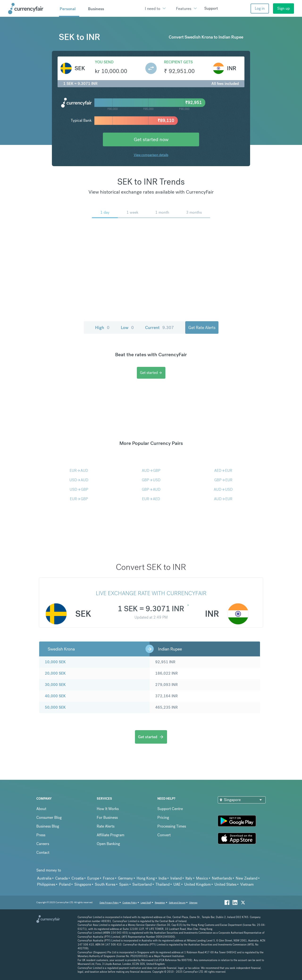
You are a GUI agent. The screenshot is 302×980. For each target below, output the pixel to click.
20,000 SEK (55, 673)
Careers (43, 844)
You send (104, 62)
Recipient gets (178, 62)
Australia (44, 878)
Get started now (151, 139)
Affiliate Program (111, 835)
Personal (68, 9)
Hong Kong (146, 878)
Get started (151, 373)
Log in (260, 8)
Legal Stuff (146, 903)
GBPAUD (151, 489)
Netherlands (222, 878)
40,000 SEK (55, 696)
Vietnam (247, 884)
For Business (107, 817)
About (41, 809)
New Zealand (247, 878)
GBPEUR (223, 480)
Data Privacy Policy (109, 903)
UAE (177, 884)
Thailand (163, 884)
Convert (164, 835)
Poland (65, 884)
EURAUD (79, 470)
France (109, 878)
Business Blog (48, 826)
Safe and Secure (177, 903)
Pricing (163, 817)
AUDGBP (151, 470)
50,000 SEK (55, 707)
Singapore (83, 884)
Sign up (283, 8)
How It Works (108, 809)
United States (225, 884)
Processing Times (172, 826)
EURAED (151, 499)
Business (96, 9)
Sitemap (193, 903)
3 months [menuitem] (194, 212)
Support (211, 8)
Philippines (46, 884)
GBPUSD (151, 480)
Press (41, 835)
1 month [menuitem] (162, 212)
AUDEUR (223, 499)
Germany (125, 878)
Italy (189, 878)
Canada (61, 878)
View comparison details (151, 155)
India (163, 878)
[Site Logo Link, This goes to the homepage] (32, 9)
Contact (43, 852)
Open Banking (108, 844)
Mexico (202, 878)
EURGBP (79, 499)
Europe (93, 878)
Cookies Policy (130, 903)
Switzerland (142, 884)
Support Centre (170, 809)
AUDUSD (223, 489)
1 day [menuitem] (105, 212)
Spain (124, 884)
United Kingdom (197, 884)
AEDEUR (223, 470)
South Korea (105, 884)
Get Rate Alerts (202, 327)
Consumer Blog (49, 817)
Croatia (78, 878)
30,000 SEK (55, 685)
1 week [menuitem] (132, 212)
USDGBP (79, 489)
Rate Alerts (106, 826)
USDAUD (79, 480)
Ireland (176, 878)
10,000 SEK (55, 662)
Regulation (160, 903)
